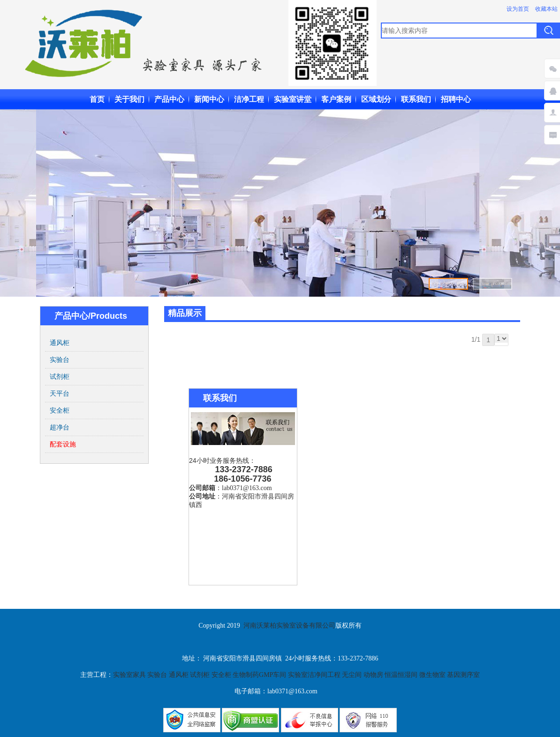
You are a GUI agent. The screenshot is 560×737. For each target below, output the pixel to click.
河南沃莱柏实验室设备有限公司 (289, 626)
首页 (97, 99)
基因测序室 (463, 675)
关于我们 (129, 99)
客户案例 (336, 99)
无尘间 (353, 675)
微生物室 (432, 675)
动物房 (374, 675)
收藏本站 (546, 9)
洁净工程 (249, 99)
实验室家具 (130, 675)
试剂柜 (60, 376)
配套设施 (63, 444)
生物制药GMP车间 (259, 675)
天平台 (60, 393)
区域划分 (376, 99)
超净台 (60, 427)
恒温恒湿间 (401, 675)
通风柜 (60, 343)
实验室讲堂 (293, 99)
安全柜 (60, 410)
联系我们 (416, 99)
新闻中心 (209, 99)
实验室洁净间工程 (314, 675)
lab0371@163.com (247, 488)
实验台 (60, 360)
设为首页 (518, 9)
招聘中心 (456, 99)
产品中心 (169, 99)
